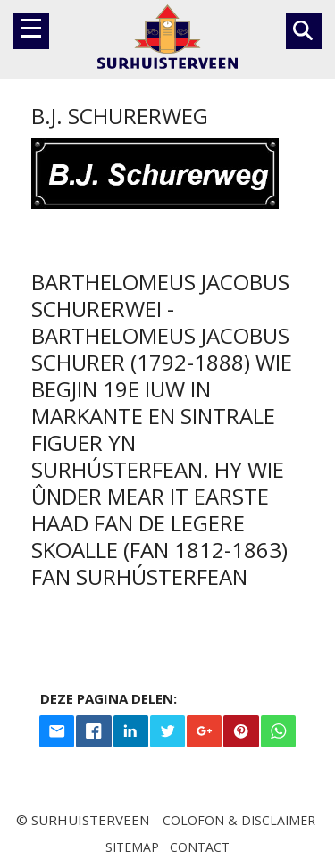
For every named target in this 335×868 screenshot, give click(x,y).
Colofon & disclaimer (239, 820)
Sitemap (132, 847)
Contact (200, 847)
